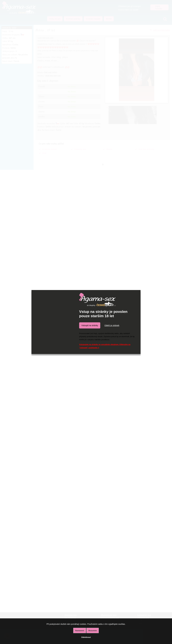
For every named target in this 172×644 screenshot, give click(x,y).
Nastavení (80, 631)
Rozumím (93, 631)
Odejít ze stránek (112, 325)
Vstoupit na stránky (90, 325)
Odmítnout (86, 637)
